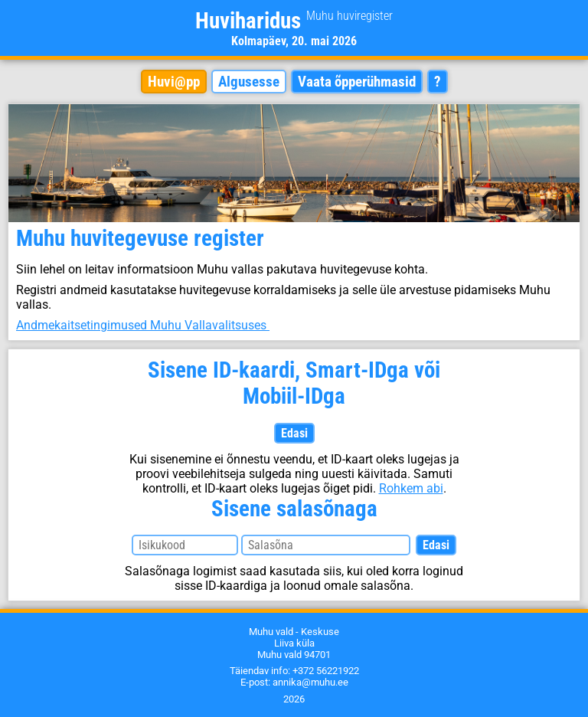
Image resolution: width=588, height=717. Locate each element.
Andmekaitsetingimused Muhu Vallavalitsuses (143, 325)
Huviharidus (294, 21)
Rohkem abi (411, 488)
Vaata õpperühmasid (357, 82)
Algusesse (249, 82)
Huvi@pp (174, 82)
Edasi (294, 433)
